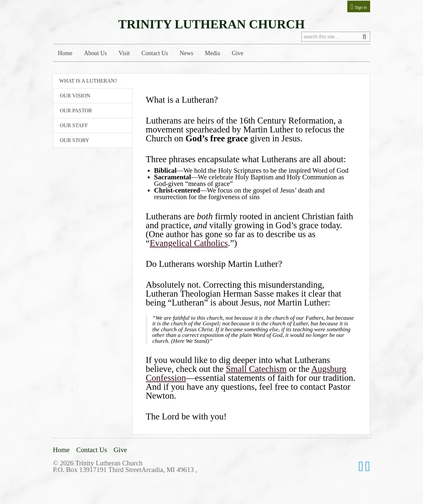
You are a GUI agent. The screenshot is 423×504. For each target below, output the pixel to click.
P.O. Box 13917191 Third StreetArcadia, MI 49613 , (125, 469)
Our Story (75, 140)
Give (237, 53)
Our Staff (74, 125)
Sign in (361, 8)
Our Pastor (76, 110)
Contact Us (155, 53)
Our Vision (75, 96)
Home (65, 53)
